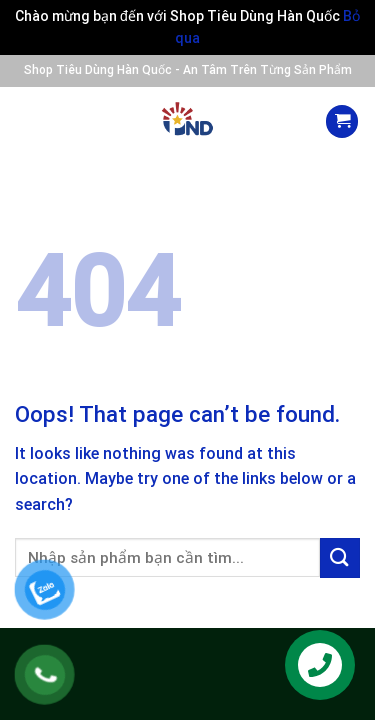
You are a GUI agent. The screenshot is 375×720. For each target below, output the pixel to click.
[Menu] (33, 122)
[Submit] (340, 557)
